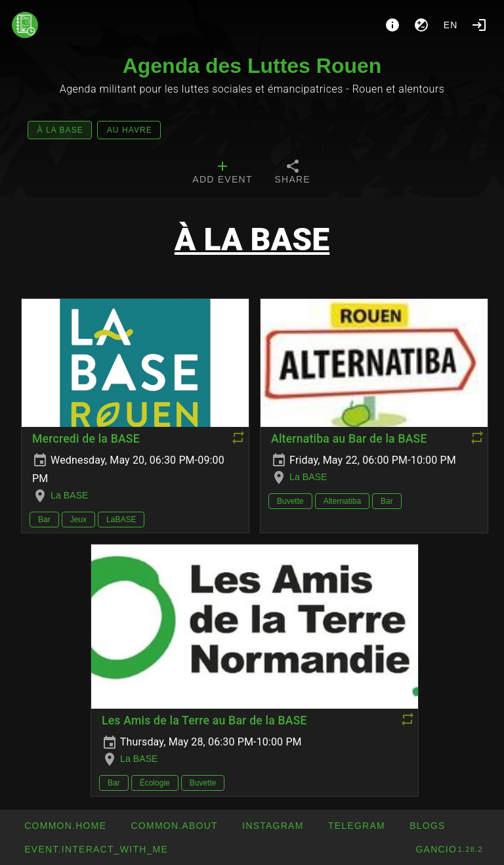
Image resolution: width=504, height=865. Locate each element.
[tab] (222, 173)
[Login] (479, 25)
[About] (392, 25)
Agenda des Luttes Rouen (252, 66)
